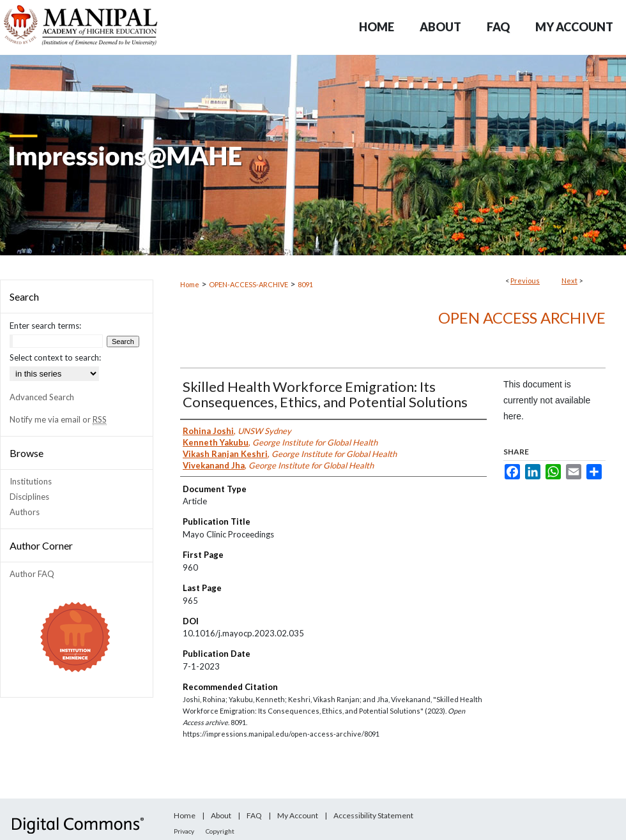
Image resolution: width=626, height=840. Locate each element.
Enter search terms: (45, 326)
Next (569, 281)
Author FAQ (32, 574)
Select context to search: (55, 357)
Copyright (220, 831)
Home (190, 284)
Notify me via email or (58, 419)
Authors (25, 512)
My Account (298, 815)
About (221, 815)
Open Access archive (522, 318)
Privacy (184, 831)
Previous (525, 281)
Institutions (31, 481)
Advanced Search (42, 397)
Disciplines (29, 497)
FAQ (254, 815)
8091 (305, 284)
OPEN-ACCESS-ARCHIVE (248, 284)
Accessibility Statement (373, 815)
